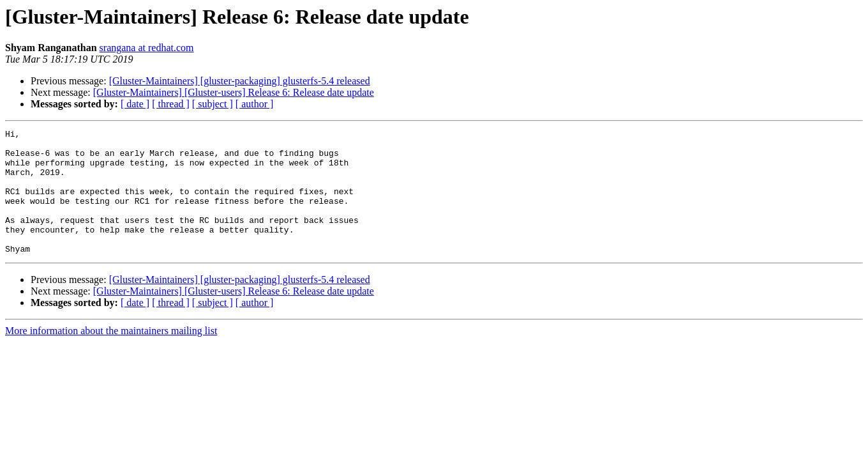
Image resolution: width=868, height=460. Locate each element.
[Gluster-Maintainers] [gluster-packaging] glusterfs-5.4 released (240, 81)
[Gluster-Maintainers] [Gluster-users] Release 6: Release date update (234, 92)
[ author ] (255, 104)
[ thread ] (171, 104)
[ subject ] (213, 104)
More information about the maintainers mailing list (111, 356)
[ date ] (135, 104)
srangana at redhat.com (147, 48)
